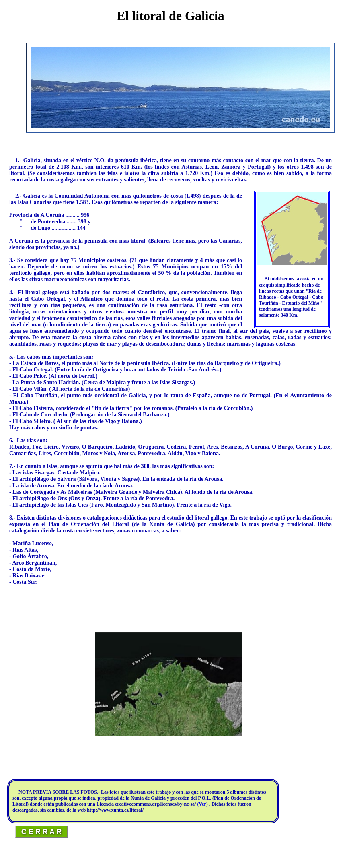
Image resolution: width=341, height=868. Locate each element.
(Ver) (203, 804)
